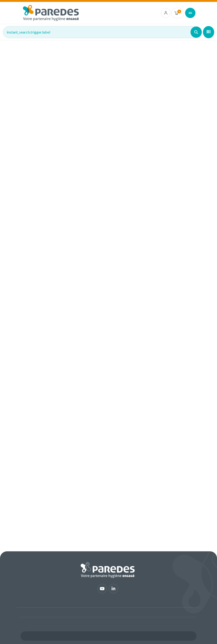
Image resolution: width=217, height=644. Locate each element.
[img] (51, 13)
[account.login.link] (166, 13)
